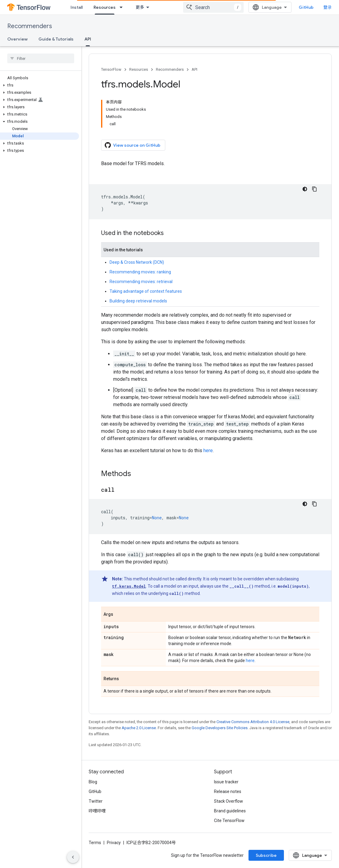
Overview (17, 39)
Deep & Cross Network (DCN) (137, 262)
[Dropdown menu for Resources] (123, 7)
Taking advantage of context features (146, 291)
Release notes (228, 791)
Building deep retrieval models (138, 301)
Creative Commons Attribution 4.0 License (253, 722)
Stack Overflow (229, 801)
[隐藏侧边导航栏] (73, 857)
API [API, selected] (88, 39)
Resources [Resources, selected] (105, 7)
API (194, 69)
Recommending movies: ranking (140, 272)
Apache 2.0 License (139, 728)
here (208, 450)
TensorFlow (111, 69)
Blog (93, 782)
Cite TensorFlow (229, 821)
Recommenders (30, 26)
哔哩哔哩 (97, 811)
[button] (39, 85)
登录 (327, 7)
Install (77, 7)
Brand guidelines (230, 811)
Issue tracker (226, 782)
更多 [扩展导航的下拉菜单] (140, 7)
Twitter (96, 801)
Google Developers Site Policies (220, 728)
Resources (139, 69)
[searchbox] (41, 58)
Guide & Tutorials (56, 39)
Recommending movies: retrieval (141, 282)
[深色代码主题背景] (305, 189)
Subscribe (266, 855)
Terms (95, 843)
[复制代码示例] (314, 189)
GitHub (306, 7)
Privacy (114, 843)
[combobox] (213, 7)
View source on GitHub (133, 145)
